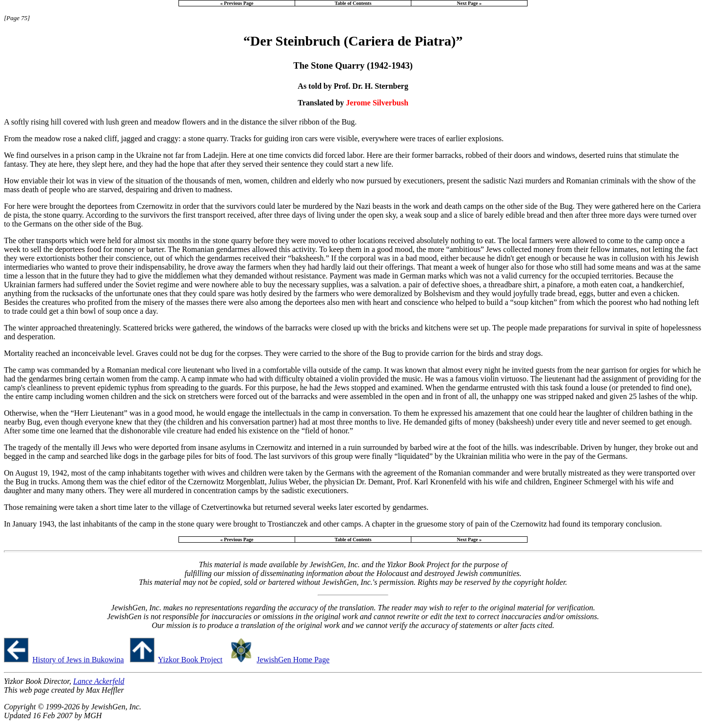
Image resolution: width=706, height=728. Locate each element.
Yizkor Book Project (190, 660)
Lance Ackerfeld (99, 681)
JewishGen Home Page (293, 660)
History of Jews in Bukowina (78, 660)
